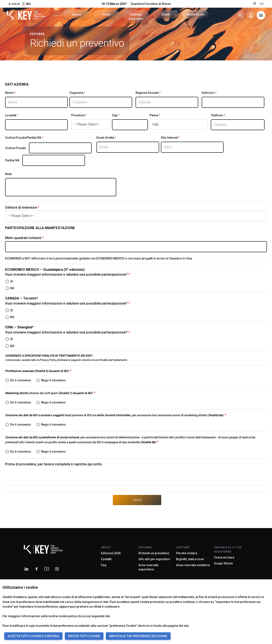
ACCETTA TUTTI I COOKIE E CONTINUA (33, 636)
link (107, 616)
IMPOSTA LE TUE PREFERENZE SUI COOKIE (138, 636)
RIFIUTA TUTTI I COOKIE (84, 636)
